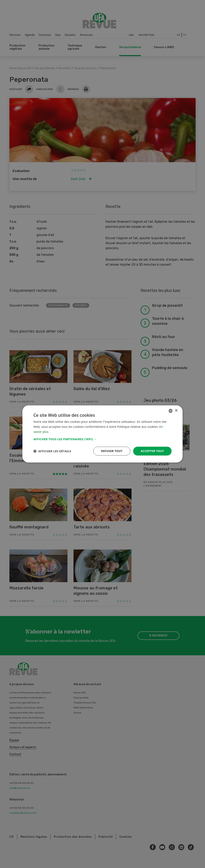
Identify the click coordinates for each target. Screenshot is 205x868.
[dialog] (102, 434)
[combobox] (171, 411)
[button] (102, 439)
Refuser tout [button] (112, 451)
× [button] (176, 411)
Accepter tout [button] (152, 451)
